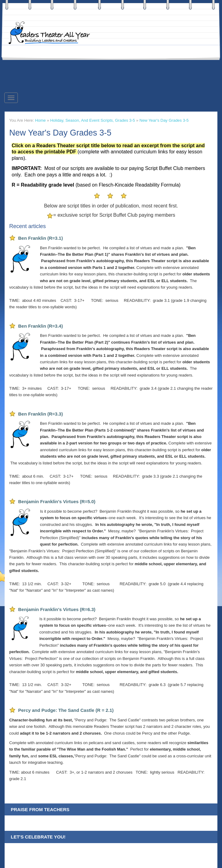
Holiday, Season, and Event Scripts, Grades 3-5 (93, 120)
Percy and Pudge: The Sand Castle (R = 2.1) (66, 710)
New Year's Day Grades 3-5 (164, 120)
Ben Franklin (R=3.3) (40, 414)
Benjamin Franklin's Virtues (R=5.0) (57, 501)
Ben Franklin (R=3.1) (40, 238)
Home (40, 120)
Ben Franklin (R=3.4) (40, 326)
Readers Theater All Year (52, 33)
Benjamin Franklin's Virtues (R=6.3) (57, 609)
